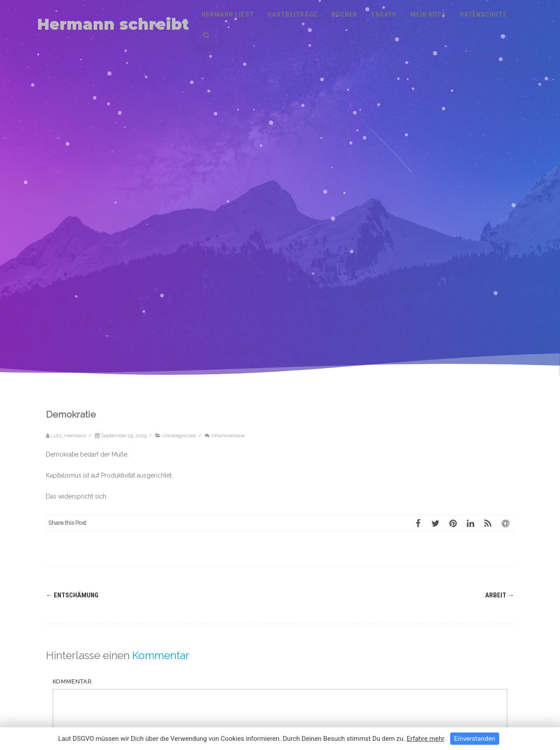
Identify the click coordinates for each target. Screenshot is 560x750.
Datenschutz (483, 14)
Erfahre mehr (425, 739)
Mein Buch (428, 14)
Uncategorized (179, 436)
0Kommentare (228, 436)
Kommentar (72, 682)
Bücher (345, 14)
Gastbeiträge (293, 14)
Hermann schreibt (113, 24)
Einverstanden (475, 739)
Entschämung (72, 595)
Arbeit (500, 595)
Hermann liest (228, 14)
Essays (384, 14)
